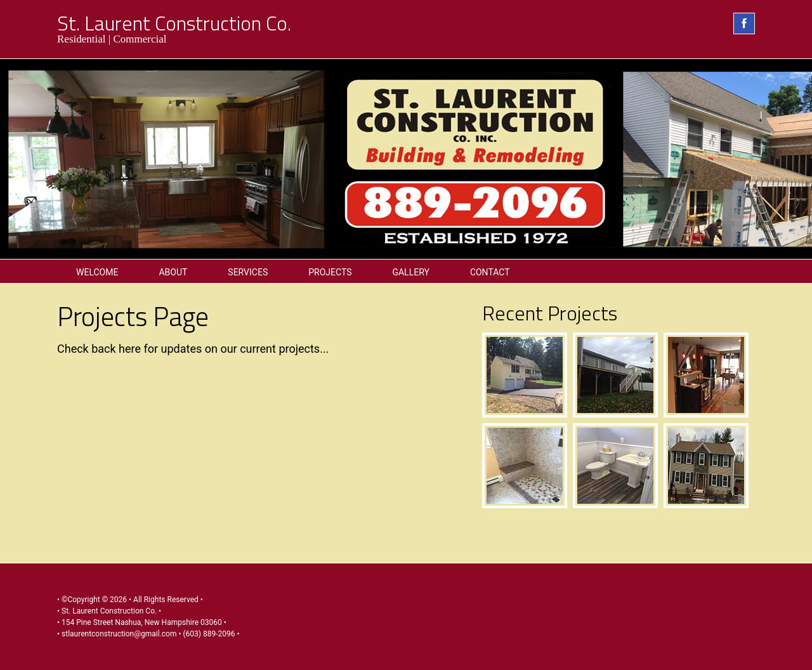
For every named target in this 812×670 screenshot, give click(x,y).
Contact (490, 272)
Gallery (410, 272)
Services (248, 272)
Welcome (97, 272)
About (173, 272)
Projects (330, 272)
